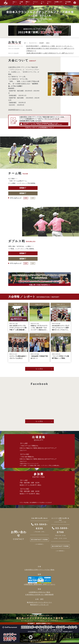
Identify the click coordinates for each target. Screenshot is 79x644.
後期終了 (23, 193)
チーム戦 (43, 3)
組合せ (48, 43)
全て (25, 43)
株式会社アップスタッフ (39, 605)
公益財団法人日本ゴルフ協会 (40, 592)
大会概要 (21, 3)
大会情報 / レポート (58, 3)
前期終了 (23, 188)
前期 (26, 198)
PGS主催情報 (68, 3)
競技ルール (28, 3)
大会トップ (15, 3)
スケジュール (36, 3)
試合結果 (41, 43)
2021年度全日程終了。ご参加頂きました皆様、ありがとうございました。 (50, 46)
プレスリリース (33, 43)
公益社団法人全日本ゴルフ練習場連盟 (39, 595)
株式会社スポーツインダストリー (39, 602)
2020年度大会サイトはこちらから (20, 110)
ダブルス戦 (49, 3)
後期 (33, 198)
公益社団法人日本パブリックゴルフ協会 (40, 570)
